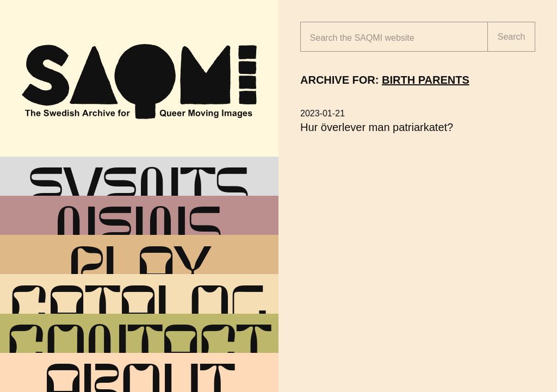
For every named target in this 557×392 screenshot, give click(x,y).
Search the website (362, 38)
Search (512, 37)
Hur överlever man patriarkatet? (377, 127)
